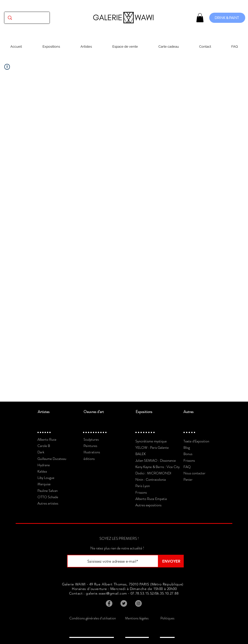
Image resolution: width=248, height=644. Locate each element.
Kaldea (42, 471)
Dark (41, 452)
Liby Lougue (46, 478)
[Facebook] (109, 603)
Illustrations (92, 452)
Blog (187, 448)
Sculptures (91, 439)
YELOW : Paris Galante (152, 448)
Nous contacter (194, 473)
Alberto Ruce (47, 439)
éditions (89, 459)
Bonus (188, 454)
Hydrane (44, 465)
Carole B (44, 446)
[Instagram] (138, 603)
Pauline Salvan (48, 491)
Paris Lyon (143, 486)
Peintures (90, 446)
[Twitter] (124, 603)
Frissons (141, 492)
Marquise (44, 484)
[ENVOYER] (171, 561)
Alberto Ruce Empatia (151, 499)
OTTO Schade (48, 497)
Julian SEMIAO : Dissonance (156, 460)
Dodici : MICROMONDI (153, 473)
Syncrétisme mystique (151, 441)
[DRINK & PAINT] (227, 18)
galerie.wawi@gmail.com (106, 593)
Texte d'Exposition (196, 441)
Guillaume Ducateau (52, 459)
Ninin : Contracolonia (151, 479)
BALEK (141, 454)
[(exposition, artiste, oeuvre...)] (27, 18)
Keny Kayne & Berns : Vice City (158, 467)
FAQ (187, 467)
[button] (200, 18)
